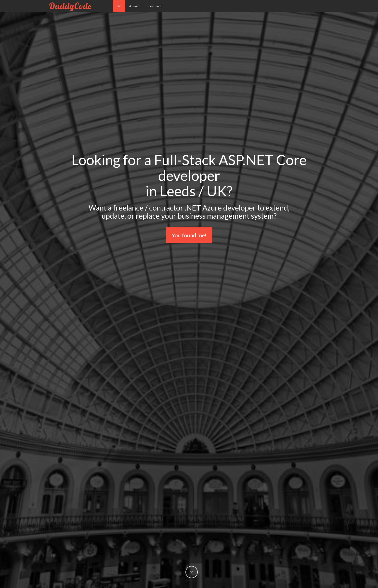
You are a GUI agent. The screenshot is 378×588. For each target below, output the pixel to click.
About (135, 6)
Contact (155, 6)
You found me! (189, 235)
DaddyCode (79, 6)
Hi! (119, 6)
